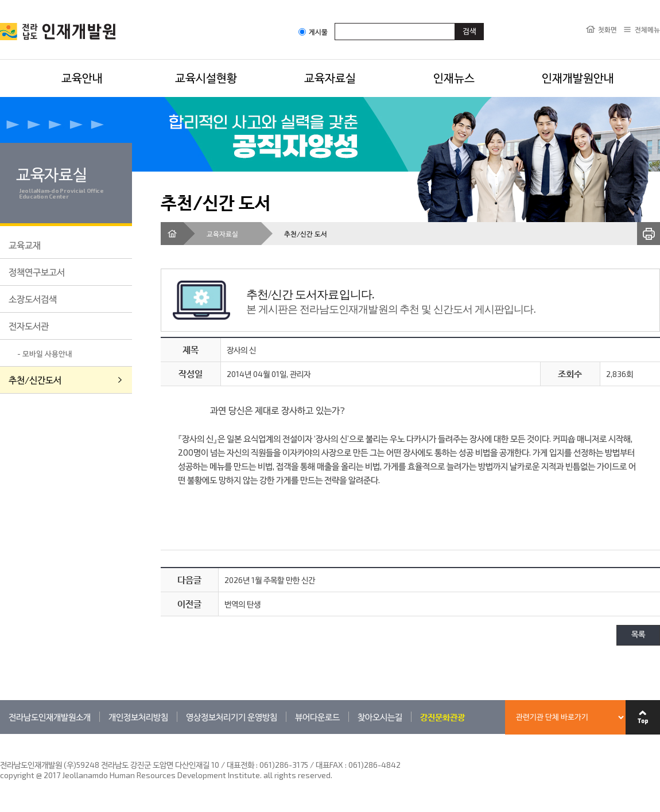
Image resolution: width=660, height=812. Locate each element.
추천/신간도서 (35, 380)
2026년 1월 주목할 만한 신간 (270, 580)
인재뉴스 (454, 77)
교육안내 (82, 77)
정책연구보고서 (37, 272)
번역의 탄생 (242, 604)
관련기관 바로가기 (0, 734)
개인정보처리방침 (138, 717)
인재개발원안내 (578, 77)
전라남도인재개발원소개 (50, 717)
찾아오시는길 (380, 717)
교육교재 (25, 245)
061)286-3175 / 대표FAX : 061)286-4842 (330, 765)
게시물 (313, 32)
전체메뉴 (647, 29)
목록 (638, 635)
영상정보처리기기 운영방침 (232, 717)
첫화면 (607, 29)
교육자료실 (330, 77)
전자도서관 (29, 326)
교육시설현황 (206, 77)
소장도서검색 (33, 299)
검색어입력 (335, 23)
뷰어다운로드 (317, 717)
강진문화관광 (442, 717)
